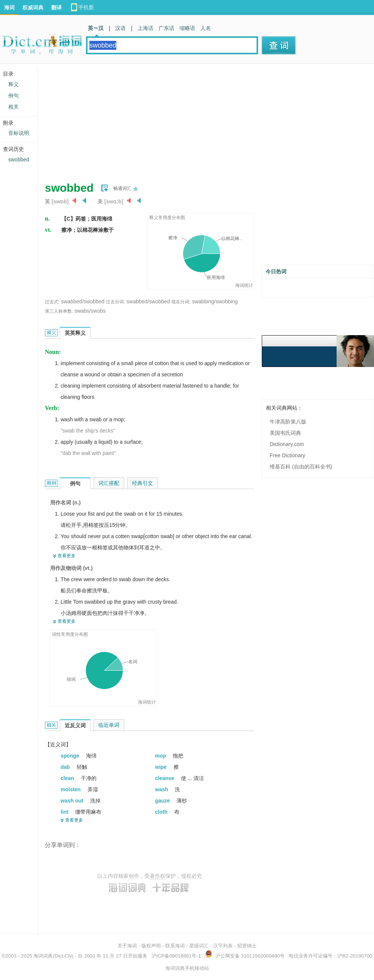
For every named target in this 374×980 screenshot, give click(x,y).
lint (65, 812)
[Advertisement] (151, 120)
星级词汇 (199, 946)
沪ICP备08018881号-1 (176, 956)
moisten (71, 789)
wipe (162, 767)
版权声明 (151, 946)
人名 (206, 28)
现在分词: (181, 302)
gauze (163, 801)
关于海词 (127, 946)
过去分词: (115, 302)
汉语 (120, 28)
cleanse (165, 778)
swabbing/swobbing (215, 301)
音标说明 (19, 133)
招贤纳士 (247, 946)
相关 (13, 107)
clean (68, 778)
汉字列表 (223, 946)
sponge (71, 756)
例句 (13, 95)
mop (161, 756)
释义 (13, 84)
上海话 (145, 28)
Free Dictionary (287, 455)
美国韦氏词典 (285, 433)
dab (66, 767)
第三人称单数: (59, 311)
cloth (162, 812)
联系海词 (175, 946)
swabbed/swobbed (83, 301)
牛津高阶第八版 (288, 422)
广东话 (166, 28)
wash (163, 789)
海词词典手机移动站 (187, 968)
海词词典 (43, 956)
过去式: (52, 302)
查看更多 (67, 556)
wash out (73, 801)
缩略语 (187, 28)
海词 (9, 7)
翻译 (56, 7)
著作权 (157, 876)
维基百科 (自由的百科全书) (301, 467)
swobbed (19, 160)
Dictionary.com (287, 444)
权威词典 (33, 7)
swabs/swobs (90, 311)
